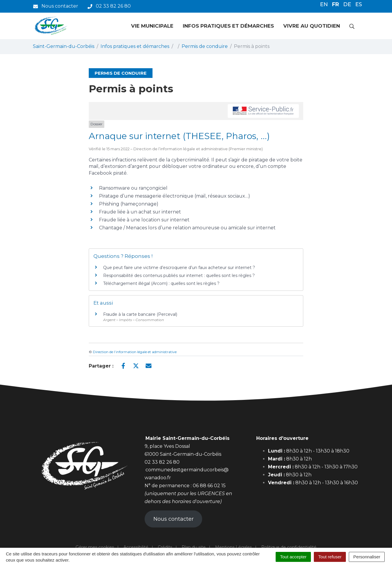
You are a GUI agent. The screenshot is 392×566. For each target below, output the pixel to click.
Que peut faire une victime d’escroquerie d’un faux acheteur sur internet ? (179, 268)
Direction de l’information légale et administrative (135, 352)
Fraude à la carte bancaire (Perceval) (140, 314)
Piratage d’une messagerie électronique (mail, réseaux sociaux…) (175, 196)
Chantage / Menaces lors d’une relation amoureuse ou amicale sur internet (187, 228)
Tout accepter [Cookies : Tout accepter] (293, 557)
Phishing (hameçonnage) (129, 204)
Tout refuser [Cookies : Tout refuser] (330, 557)
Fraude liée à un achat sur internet (140, 212)
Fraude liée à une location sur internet (144, 220)
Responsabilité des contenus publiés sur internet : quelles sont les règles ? (179, 276)
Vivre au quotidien (312, 26)
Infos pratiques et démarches (228, 26)
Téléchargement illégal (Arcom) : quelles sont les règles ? (161, 283)
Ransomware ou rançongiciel (133, 188)
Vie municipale (152, 26)
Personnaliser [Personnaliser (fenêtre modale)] (367, 557)
